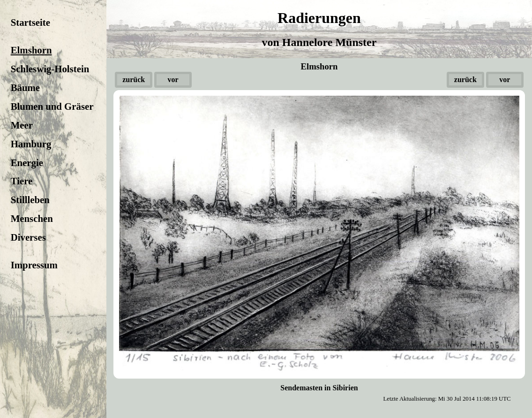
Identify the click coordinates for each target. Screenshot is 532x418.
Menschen (32, 218)
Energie (27, 163)
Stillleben (30, 200)
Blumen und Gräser (52, 106)
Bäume (25, 87)
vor (173, 80)
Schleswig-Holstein (50, 69)
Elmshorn (31, 50)
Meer (22, 125)
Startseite (30, 22)
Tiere (22, 181)
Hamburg (31, 144)
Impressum (34, 265)
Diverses (28, 237)
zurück (134, 80)
